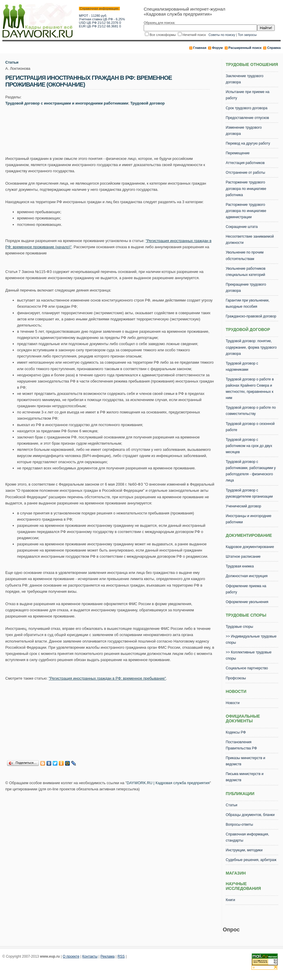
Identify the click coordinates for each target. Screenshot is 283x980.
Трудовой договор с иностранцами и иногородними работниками (67, 103)
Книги (230, 900)
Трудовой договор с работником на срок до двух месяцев (249, 446)
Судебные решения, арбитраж (251, 860)
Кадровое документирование (250, 547)
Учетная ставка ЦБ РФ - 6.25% (102, 19)
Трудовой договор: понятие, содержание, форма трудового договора (251, 347)
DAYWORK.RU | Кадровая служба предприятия (168, 783)
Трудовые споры (239, 627)
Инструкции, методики (244, 850)
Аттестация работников (245, 163)
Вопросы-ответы (239, 825)
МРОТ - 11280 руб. (93, 16)
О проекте (71, 956)
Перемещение (238, 153)
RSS (121, 956)
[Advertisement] (112, 132)
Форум (217, 48)
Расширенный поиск (245, 48)
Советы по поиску (222, 35)
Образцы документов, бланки (250, 815)
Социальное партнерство (247, 668)
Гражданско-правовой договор (251, 316)
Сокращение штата (242, 227)
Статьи (12, 62)
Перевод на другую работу (248, 143)
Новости (232, 703)
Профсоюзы (236, 678)
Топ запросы (247, 35)
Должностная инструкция (246, 576)
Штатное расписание (243, 557)
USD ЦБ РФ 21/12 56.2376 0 (100, 23)
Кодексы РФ (236, 732)
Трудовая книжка (240, 566)
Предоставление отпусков (247, 118)
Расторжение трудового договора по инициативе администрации (246, 211)
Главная (200, 48)
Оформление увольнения (247, 602)
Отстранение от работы (245, 173)
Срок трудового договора (246, 108)
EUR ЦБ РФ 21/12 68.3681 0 (100, 26)
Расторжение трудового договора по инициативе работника (246, 188)
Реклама (107, 956)
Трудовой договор (148, 103)
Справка (274, 48)
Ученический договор (243, 506)
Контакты (90, 956)
